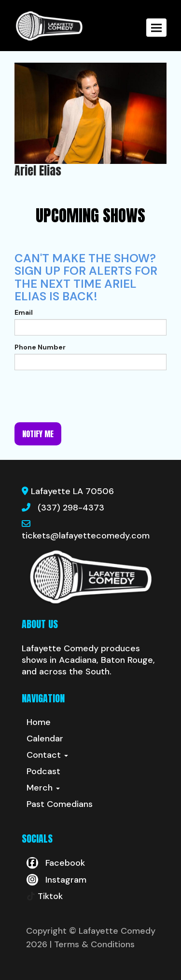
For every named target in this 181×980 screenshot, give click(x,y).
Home (39, 722)
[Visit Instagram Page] (56, 880)
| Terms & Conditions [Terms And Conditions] (92, 944)
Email (24, 312)
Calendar (45, 738)
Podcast (43, 771)
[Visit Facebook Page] (56, 863)
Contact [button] (47, 755)
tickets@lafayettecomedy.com (86, 536)
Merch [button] (43, 788)
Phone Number (40, 347)
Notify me (38, 434)
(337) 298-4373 (71, 508)
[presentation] (88, 396)
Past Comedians (60, 804)
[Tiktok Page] (45, 896)
